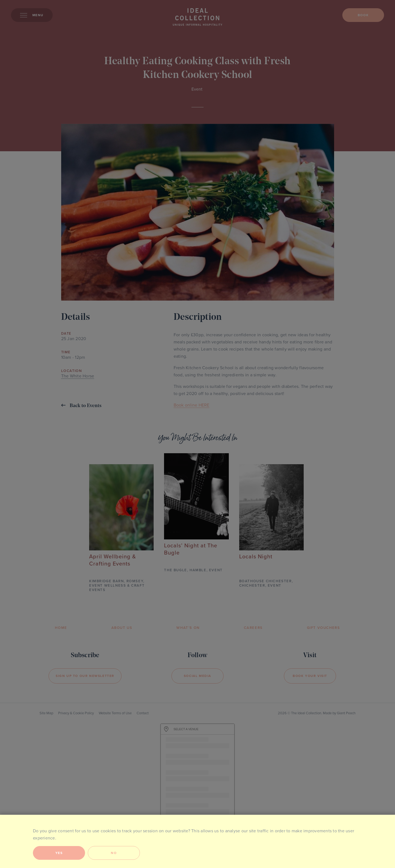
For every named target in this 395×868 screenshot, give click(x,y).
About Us (122, 628)
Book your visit (310, 676)
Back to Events (81, 406)
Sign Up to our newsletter (85, 676)
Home (61, 628)
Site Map (46, 713)
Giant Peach (346, 713)
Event (197, 89)
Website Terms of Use (115, 713)
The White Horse (78, 376)
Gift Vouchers (324, 628)
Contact (143, 713)
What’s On (188, 628)
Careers (253, 628)
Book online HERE (192, 405)
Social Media (198, 676)
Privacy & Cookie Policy (76, 713)
